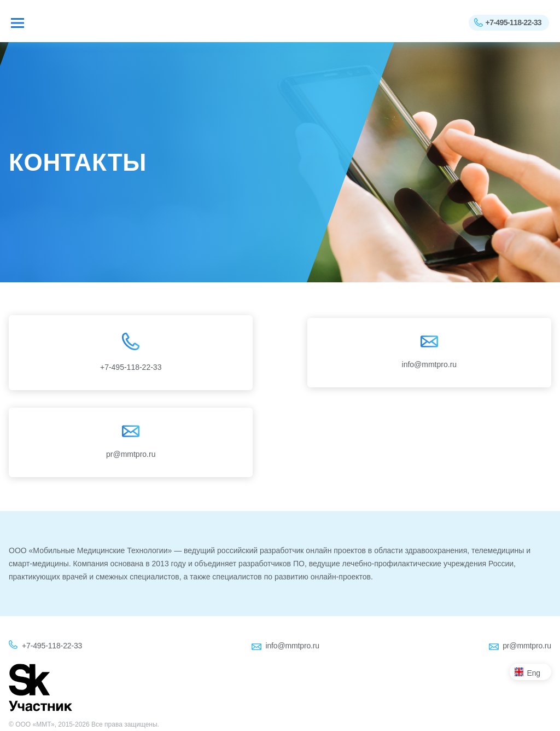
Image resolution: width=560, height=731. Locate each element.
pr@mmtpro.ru (527, 646)
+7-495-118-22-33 (514, 22)
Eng (534, 673)
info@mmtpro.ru (292, 646)
